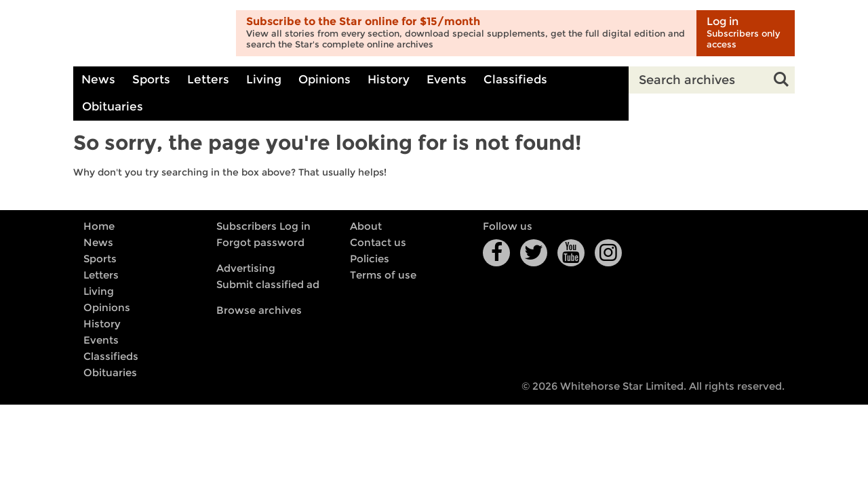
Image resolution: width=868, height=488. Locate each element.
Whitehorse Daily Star (150, 34)
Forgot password (260, 243)
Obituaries (113, 107)
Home (99, 226)
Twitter (534, 253)
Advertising (246, 268)
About (366, 226)
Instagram (608, 253)
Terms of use (383, 275)
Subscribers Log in (263, 226)
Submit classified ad (268, 285)
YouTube (571, 253)
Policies (370, 259)
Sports (151, 80)
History (389, 80)
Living (264, 80)
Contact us (378, 243)
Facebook (496, 253)
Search (781, 80)
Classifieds (515, 80)
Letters (208, 80)
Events (447, 80)
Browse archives (259, 310)
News (98, 80)
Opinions (324, 80)
